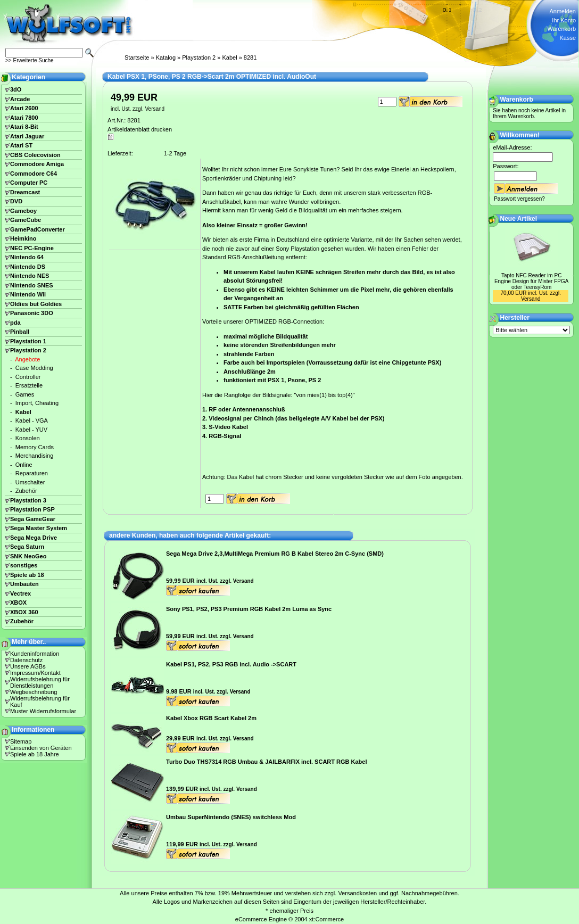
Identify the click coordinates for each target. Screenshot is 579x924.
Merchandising (35, 456)
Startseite (137, 57)
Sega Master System (39, 528)
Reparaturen (32, 473)
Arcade (20, 99)
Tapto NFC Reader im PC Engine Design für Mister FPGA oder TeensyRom (532, 281)
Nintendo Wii (28, 294)
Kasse (568, 38)
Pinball (20, 332)
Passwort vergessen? (519, 199)
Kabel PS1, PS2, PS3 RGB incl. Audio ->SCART (231, 664)
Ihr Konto (564, 20)
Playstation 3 (28, 500)
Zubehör (26, 491)
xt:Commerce (326, 919)
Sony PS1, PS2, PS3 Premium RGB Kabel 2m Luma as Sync (249, 609)
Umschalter (30, 482)
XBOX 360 (24, 612)
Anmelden (563, 11)
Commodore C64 (34, 174)
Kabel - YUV (31, 430)
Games (25, 394)
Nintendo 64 (27, 257)
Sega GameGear (33, 519)
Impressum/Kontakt (35, 673)
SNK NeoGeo (28, 556)
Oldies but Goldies (36, 304)
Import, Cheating (37, 403)
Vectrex (20, 593)
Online (24, 465)
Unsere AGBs (28, 666)
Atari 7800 (24, 118)
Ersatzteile (29, 385)
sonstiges (24, 565)
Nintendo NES (30, 276)
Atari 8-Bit (24, 127)
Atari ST (21, 145)
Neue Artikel (519, 219)
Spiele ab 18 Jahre (35, 754)
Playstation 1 (28, 341)
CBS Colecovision (35, 155)
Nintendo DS (28, 267)
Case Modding (34, 368)
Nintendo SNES (32, 285)
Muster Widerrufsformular (43, 711)
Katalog (166, 57)
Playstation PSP (32, 509)
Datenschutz (26, 660)
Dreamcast (25, 192)
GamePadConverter (38, 229)
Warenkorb (562, 29)
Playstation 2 (199, 57)
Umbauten (24, 584)
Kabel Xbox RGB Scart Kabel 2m (211, 718)
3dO (16, 89)
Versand (155, 109)
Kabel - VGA (32, 420)
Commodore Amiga (37, 164)
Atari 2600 (24, 108)
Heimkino (23, 238)
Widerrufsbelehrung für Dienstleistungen (40, 682)
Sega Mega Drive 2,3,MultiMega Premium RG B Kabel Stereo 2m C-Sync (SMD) (275, 554)
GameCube (26, 220)
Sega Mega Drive (34, 538)
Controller (28, 377)
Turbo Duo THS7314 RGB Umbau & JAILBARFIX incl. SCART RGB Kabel (267, 762)
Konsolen (28, 438)
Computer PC (29, 183)
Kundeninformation (35, 654)
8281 (250, 57)
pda (15, 323)
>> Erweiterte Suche (30, 60)
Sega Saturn (27, 547)
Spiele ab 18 (27, 575)
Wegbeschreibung (34, 692)
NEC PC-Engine (32, 248)
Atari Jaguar (27, 136)
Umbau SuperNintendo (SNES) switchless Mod (231, 817)
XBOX (18, 603)
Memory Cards (35, 447)
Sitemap (21, 741)
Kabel (229, 57)
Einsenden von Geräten (41, 748)
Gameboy (23, 211)
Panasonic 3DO (32, 313)
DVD (16, 201)
